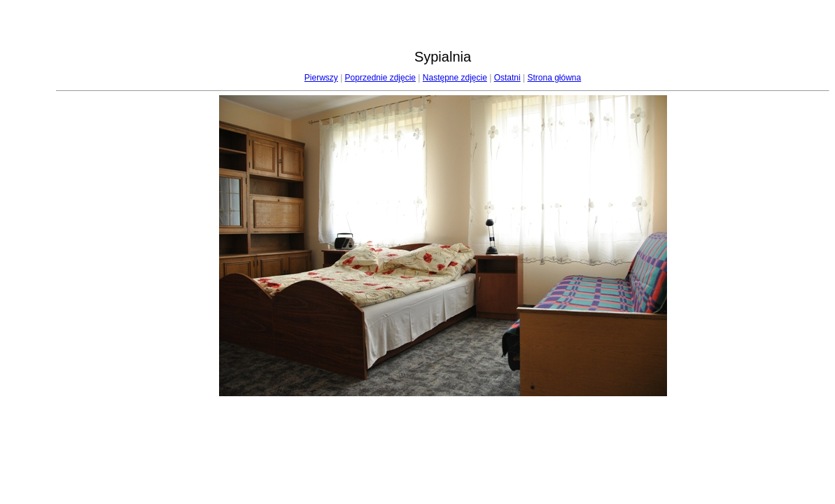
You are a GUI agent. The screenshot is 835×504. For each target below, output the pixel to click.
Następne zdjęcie (455, 78)
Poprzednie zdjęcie (380, 78)
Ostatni (507, 78)
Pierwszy (321, 78)
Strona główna (554, 78)
